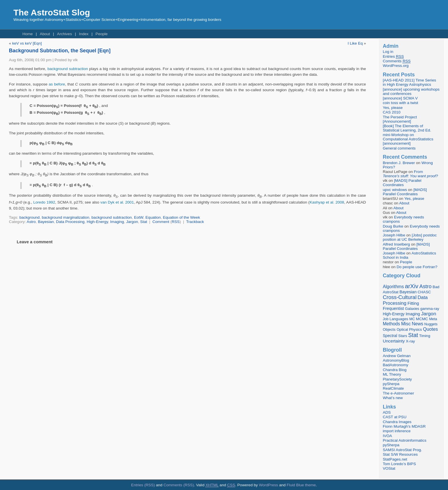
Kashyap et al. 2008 (327, 202)
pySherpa (391, 384)
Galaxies (412, 309)
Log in (388, 52)
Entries (393, 57)
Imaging (117, 222)
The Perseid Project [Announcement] (400, 119)
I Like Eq (355, 43)
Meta (433, 319)
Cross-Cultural (400, 297)
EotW (139, 217)
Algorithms (393, 287)
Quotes (430, 329)
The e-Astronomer (399, 393)
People (101, 34)
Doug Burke (393, 226)
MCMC (422, 319)
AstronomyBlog (396, 360)
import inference (397, 431)
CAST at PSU (395, 417)
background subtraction (68, 69)
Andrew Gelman (397, 356)
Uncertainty (394, 341)
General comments (399, 148)
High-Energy (97, 222)
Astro (31, 222)
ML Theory (392, 374)
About (45, 34)
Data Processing (70, 222)
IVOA (387, 436)
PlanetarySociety (397, 379)
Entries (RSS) (143, 485)
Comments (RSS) (179, 485)
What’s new (393, 398)
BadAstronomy (396, 365)
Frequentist (393, 308)
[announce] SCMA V (400, 98)
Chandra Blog (395, 370)
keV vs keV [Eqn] (27, 43)
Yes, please (393, 108)
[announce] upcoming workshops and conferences (411, 91)
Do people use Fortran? (417, 267)
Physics (416, 329)
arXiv (412, 286)
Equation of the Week (181, 217)
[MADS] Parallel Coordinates (402, 183)
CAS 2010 (392, 112)
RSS (176, 222)
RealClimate (393, 388)
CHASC (424, 292)
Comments (397, 61)
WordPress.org (396, 66)
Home (27, 34)
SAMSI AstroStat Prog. (403, 450)
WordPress (268, 485)
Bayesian (46, 222)
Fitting (413, 303)
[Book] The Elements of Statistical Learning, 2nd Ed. (407, 128)
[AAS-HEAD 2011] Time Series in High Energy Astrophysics (410, 82)
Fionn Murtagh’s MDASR (404, 426)
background (30, 217)
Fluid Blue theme (301, 485)
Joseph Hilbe (394, 235)
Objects (389, 329)
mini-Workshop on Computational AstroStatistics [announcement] (408, 139)
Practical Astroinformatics (405, 440)
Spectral (390, 336)
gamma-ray (430, 309)
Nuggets (431, 324)
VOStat (389, 468)
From (410, 174)
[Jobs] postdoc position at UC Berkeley (410, 237)
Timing (425, 336)
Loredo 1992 (44, 202)
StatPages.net (395, 459)
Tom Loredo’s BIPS (399, 464)
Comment (161, 222)
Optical (402, 329)
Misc (406, 324)
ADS (387, 412)
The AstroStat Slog (52, 12)
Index (84, 34)
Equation (153, 217)
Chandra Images (397, 422)
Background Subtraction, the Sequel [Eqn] (60, 51)
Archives (65, 34)
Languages (399, 319)
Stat (144, 222)
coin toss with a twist (401, 103)
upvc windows (395, 190)
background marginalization (65, 217)
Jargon (132, 222)
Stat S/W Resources (400, 454)
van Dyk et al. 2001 (117, 202)
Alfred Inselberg (396, 244)
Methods (391, 324)
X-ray (410, 341)
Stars (403, 336)
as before (57, 84)
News (417, 324)
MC (412, 319)
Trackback (195, 222)
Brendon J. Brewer (399, 163)
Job (386, 319)
